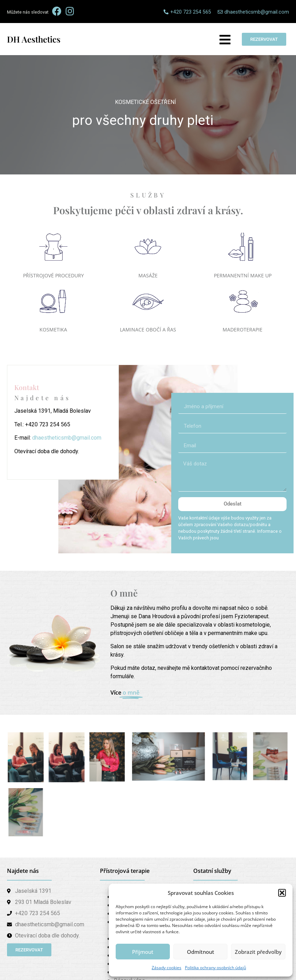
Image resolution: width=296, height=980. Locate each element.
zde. (224, 538)
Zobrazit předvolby (258, 952)
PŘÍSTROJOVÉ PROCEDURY (53, 275)
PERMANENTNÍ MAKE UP (243, 275)
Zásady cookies (167, 968)
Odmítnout (201, 952)
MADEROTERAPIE (243, 330)
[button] (282, 893)
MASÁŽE (148, 275)
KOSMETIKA (53, 330)
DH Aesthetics (34, 39)
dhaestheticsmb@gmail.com (67, 438)
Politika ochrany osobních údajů (215, 968)
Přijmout (143, 952)
